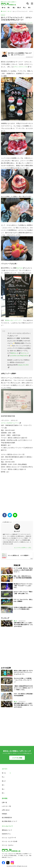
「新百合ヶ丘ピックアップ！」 (13, 320)
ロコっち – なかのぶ (8, 845)
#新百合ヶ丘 (15, 353)
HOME (4, 11)
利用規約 (4, 814)
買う (9, 8)
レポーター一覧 (6, 806)
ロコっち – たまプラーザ (9, 838)
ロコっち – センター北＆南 (10, 841)
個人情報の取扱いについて (10, 821)
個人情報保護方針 (7, 817)
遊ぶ (14, 8)
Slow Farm (19, 268)
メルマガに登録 (17, 758)
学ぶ (24, 8)
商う (29, 8)
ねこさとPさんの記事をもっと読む (23, 548)
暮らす (19, 8)
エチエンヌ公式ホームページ (10, 423)
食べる (4, 8)
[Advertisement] (17, 494)
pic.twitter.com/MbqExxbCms (19, 356)
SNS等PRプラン (6, 834)
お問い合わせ (6, 810)
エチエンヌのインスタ (20, 67)
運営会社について (7, 830)
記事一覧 (4, 802)
